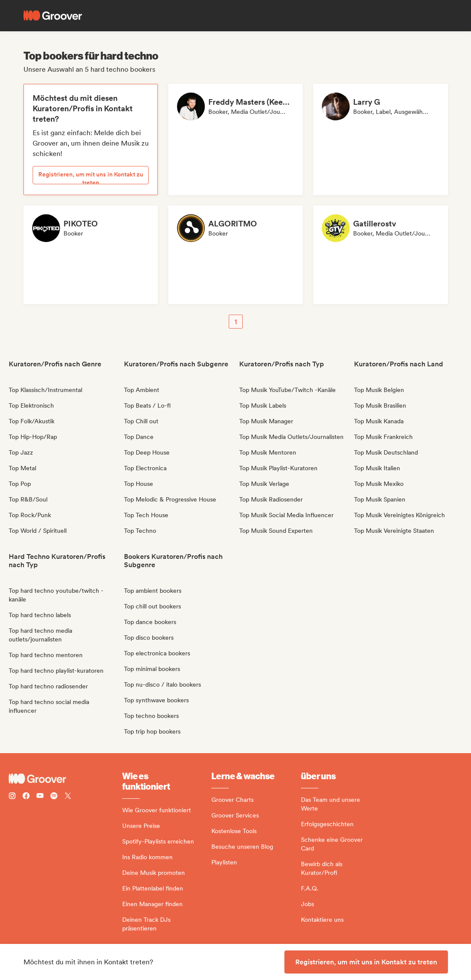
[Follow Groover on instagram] (12, 797)
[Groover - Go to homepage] (65, 779)
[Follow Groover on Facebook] (26, 797)
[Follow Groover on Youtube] (40, 797)
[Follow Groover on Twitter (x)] (68, 797)
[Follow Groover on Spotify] (54, 797)
